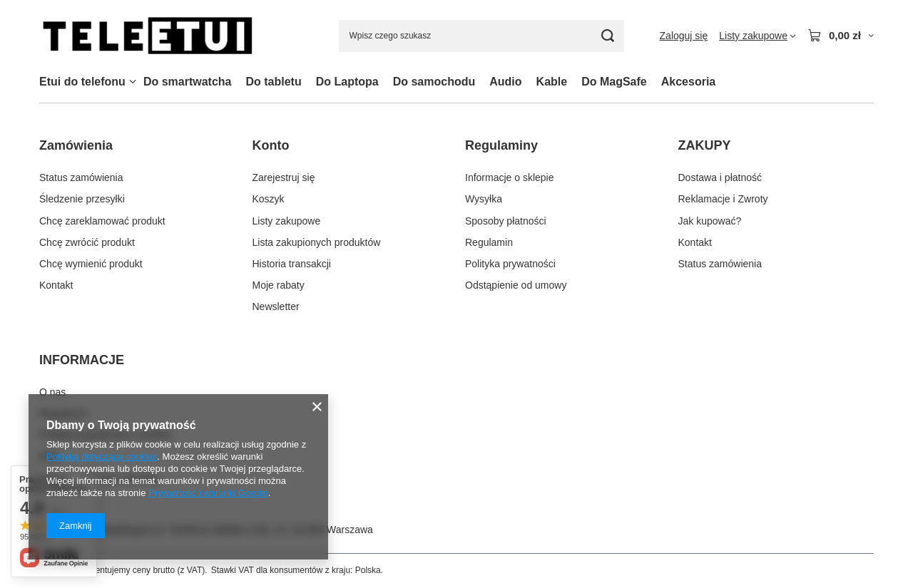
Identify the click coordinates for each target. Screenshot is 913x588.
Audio (505, 82)
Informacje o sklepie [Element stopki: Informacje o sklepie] (510, 177)
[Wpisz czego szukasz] (481, 36)
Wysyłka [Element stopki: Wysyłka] (484, 199)
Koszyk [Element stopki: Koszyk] (269, 199)
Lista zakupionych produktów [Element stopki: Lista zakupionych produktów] (317, 242)
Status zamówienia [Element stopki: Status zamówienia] (81, 177)
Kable (552, 82)
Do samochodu (434, 82)
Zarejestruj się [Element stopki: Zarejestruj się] (284, 177)
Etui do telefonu (82, 82)
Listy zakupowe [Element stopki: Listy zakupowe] (287, 221)
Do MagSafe (614, 82)
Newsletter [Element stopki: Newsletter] (276, 306)
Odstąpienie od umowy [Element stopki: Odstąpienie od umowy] (516, 285)
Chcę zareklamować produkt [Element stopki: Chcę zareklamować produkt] (102, 221)
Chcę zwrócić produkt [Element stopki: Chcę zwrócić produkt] (87, 242)
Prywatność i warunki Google (208, 493)
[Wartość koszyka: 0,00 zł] (841, 36)
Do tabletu (273, 82)
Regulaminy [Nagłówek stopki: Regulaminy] (501, 145)
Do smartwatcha (188, 82)
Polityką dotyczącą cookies (102, 457)
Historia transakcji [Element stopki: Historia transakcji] (292, 264)
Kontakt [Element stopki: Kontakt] (56, 285)
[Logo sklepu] (147, 36)
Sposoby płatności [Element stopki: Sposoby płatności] (506, 221)
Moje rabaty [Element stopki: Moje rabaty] (279, 285)
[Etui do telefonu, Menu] (133, 82)
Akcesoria (689, 82)
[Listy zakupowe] (758, 36)
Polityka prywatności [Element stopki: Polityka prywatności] (510, 264)
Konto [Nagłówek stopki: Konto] (271, 145)
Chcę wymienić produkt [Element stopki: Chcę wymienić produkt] (91, 264)
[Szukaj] (608, 36)
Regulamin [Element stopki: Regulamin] (489, 242)
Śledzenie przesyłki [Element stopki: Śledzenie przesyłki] (82, 199)
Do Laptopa (347, 82)
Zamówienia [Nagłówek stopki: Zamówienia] (76, 145)
